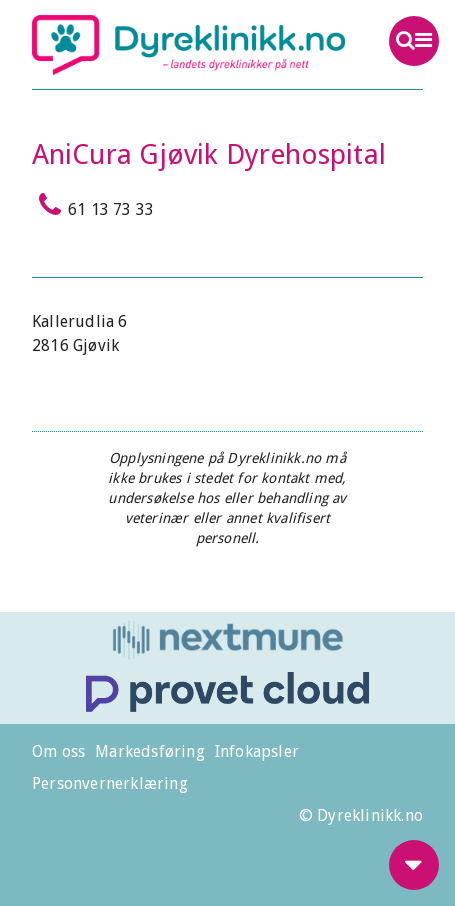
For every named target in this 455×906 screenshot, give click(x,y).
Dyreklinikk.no (188, 45)
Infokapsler (257, 751)
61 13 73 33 (93, 205)
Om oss (58, 751)
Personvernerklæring (110, 783)
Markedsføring (150, 751)
